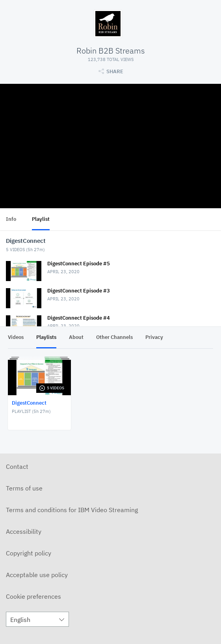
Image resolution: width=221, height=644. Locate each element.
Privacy (154, 337)
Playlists (46, 337)
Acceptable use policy (37, 575)
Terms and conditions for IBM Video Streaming (72, 510)
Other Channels (114, 337)
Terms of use (24, 488)
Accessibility (24, 531)
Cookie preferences (33, 596)
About (76, 337)
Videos (16, 337)
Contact (17, 466)
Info (11, 219)
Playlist (41, 219)
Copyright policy (29, 553)
